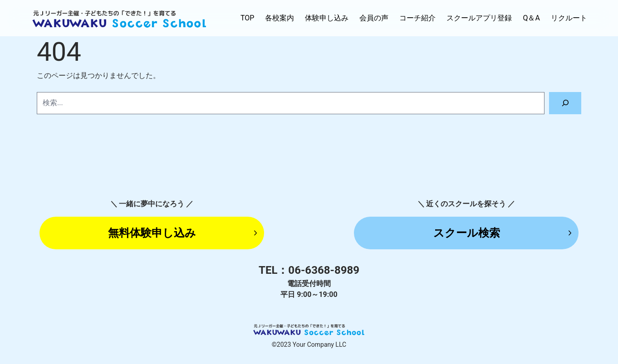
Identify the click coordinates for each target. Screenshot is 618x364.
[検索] (565, 103)
